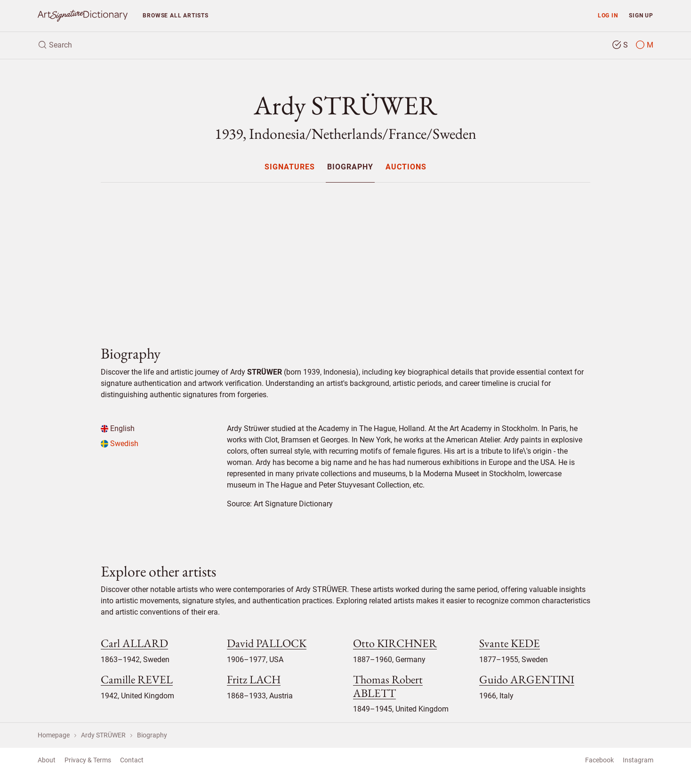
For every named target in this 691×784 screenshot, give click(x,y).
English (118, 428)
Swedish (120, 444)
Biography (350, 167)
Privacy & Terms (88, 760)
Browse (175, 15)
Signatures (290, 167)
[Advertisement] (345, 256)
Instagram (638, 760)
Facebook (599, 760)
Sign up (641, 15)
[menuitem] (289, 167)
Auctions (406, 167)
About (47, 760)
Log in (608, 15)
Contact (132, 760)
